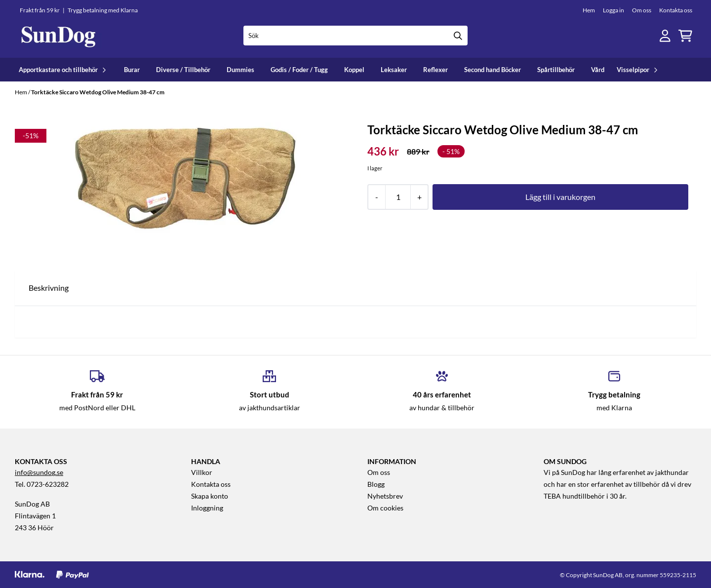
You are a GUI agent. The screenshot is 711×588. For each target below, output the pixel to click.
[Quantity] (398, 197)
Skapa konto (210, 496)
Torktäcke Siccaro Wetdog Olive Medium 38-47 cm (98, 92)
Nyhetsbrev (385, 496)
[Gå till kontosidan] (665, 36)
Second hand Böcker (493, 70)
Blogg (376, 484)
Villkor (202, 472)
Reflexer (435, 70)
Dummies (240, 70)
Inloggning (207, 508)
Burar (132, 70)
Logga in (613, 10)
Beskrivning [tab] (49, 288)
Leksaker (394, 70)
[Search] (458, 36)
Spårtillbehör (556, 70)
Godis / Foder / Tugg (299, 70)
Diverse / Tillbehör (183, 70)
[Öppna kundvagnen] (685, 36)
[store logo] (58, 36)
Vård (598, 70)
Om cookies (385, 508)
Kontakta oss (676, 10)
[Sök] (356, 36)
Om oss (642, 10)
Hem (589, 10)
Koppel (354, 70)
